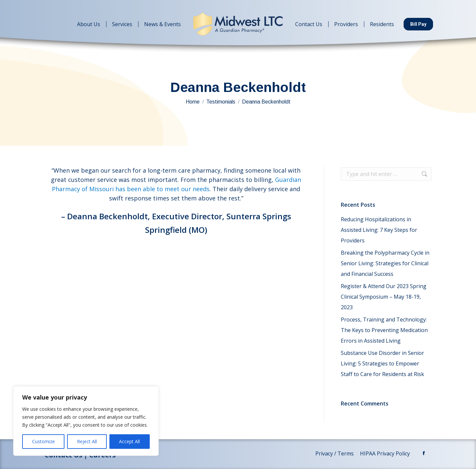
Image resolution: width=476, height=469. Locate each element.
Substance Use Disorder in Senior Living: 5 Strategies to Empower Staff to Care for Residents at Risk (382, 363)
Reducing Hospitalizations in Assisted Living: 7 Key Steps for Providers (379, 230)
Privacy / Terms (335, 453)
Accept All (129, 441)
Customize (43, 441)
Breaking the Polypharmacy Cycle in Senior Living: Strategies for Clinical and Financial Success (385, 263)
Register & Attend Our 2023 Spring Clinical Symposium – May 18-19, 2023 (384, 297)
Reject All (87, 441)
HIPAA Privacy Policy (386, 453)
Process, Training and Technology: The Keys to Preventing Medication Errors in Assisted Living (384, 330)
